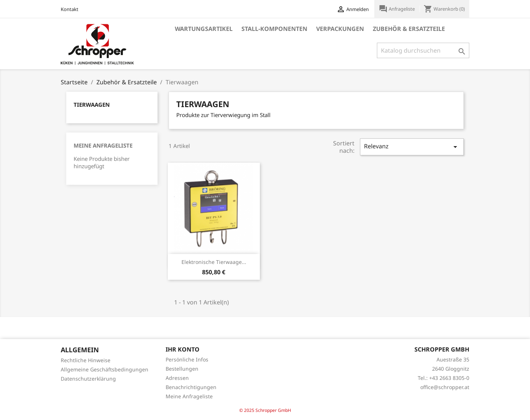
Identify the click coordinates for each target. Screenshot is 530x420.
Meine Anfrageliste (103, 145)
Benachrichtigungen (191, 387)
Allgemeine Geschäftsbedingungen (105, 369)
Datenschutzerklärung (88, 379)
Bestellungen (182, 369)
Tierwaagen (92, 105)
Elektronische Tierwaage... (214, 262)
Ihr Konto (183, 349)
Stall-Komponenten (274, 29)
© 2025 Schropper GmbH (265, 410)
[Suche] (423, 50)
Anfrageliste (397, 9)
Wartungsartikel (204, 29)
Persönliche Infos (187, 359)
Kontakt (70, 9)
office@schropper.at (445, 387)
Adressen (177, 378)
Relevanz (412, 147)
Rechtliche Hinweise (86, 360)
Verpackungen (340, 29)
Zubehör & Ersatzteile (409, 29)
